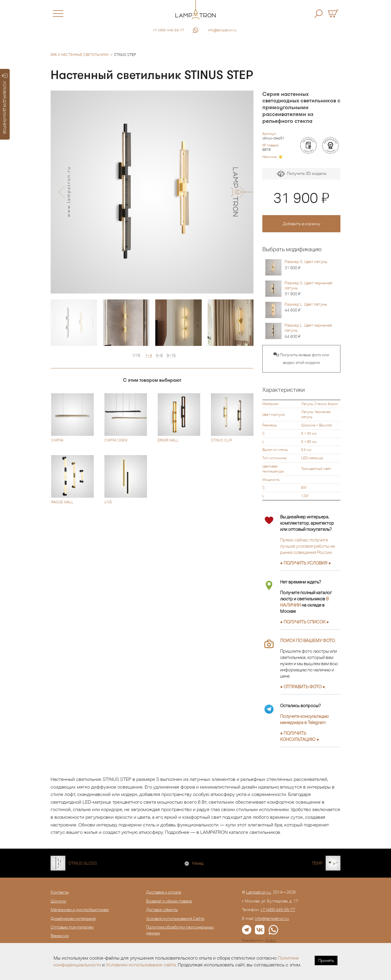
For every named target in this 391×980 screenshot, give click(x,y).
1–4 (149, 356)
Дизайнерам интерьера (73, 918)
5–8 (159, 356)
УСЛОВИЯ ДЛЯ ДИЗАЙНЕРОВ (5, 104)
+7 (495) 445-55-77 (169, 30)
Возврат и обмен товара (169, 901)
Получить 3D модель (302, 174)
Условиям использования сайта (141, 965)
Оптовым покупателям (72, 927)
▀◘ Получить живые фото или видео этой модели (301, 359)
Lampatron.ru (258, 892)
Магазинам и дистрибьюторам (80, 910)
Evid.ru (271, 940)
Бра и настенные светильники (80, 55)
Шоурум (58, 901)
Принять (326, 960)
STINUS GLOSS (83, 863)
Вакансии (60, 936)
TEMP (317, 863)
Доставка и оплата (164, 892)
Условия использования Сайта (175, 918)
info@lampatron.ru (222, 30)
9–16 (171, 356)
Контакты (60, 892)
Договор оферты (162, 910)
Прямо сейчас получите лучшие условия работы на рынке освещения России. (307, 546)
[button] (62, 192)
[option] (152, 192)
